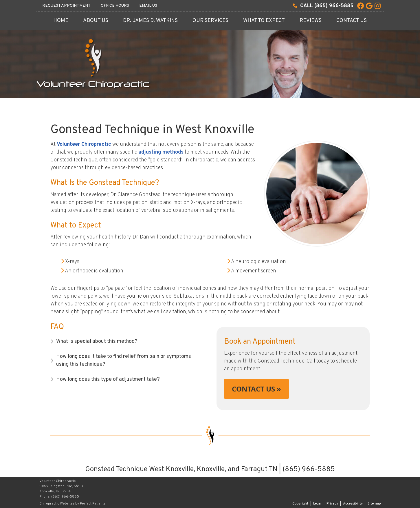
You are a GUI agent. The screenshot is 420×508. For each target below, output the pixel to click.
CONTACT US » (256, 389)
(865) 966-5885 (334, 6)
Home (61, 21)
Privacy (332, 504)
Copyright (300, 504)
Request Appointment (66, 6)
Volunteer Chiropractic (84, 144)
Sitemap (374, 504)
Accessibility (353, 504)
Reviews (311, 21)
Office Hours (115, 6)
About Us (96, 21)
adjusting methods (161, 152)
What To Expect (264, 21)
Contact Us (352, 21)
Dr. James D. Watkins (150, 21)
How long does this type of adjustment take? (108, 379)
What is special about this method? (97, 342)
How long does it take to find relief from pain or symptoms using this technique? (124, 360)
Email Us (148, 6)
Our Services (210, 21)
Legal (317, 504)
